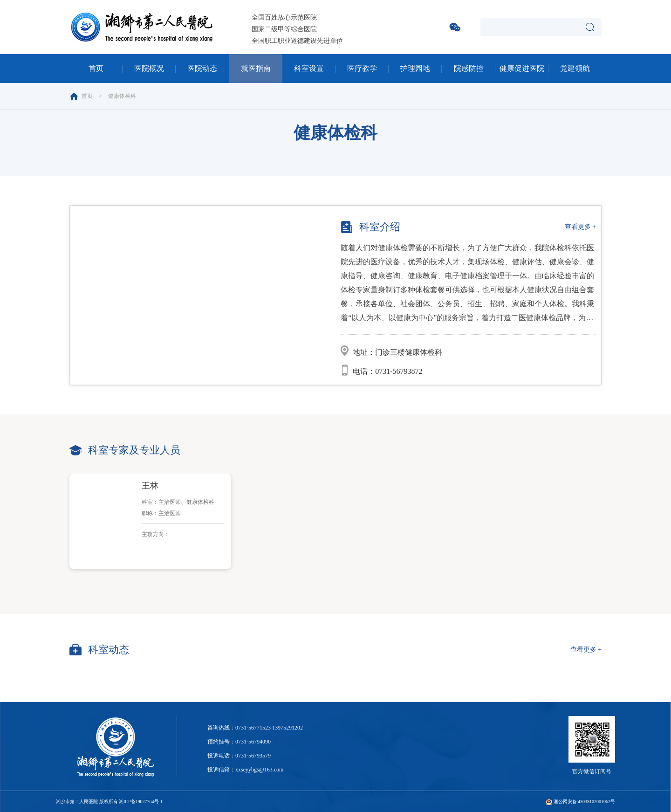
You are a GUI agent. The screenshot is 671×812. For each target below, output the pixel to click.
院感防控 (469, 68)
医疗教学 (362, 68)
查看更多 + (580, 227)
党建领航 (575, 68)
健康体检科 (122, 96)
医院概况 (149, 68)
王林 (150, 486)
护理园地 (415, 68)
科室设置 (309, 68)
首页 (96, 68)
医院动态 (202, 68)
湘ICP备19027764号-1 (141, 802)
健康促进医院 (522, 68)
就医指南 (256, 68)
